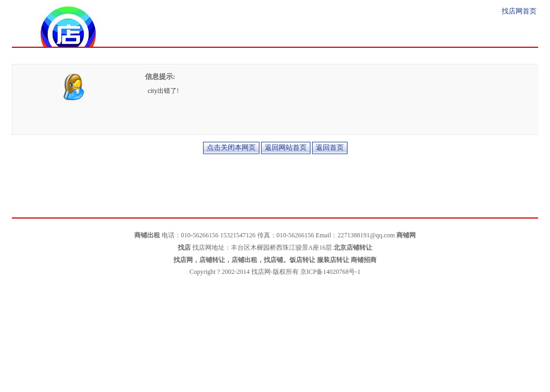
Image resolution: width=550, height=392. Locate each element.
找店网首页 (519, 11)
